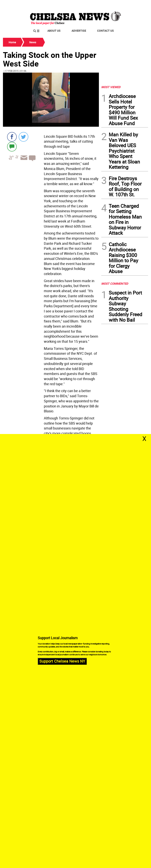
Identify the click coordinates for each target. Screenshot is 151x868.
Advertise (79, 31)
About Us (54, 31)
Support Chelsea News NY (62, 661)
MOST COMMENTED (115, 283)
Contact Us (105, 31)
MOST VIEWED (111, 87)
